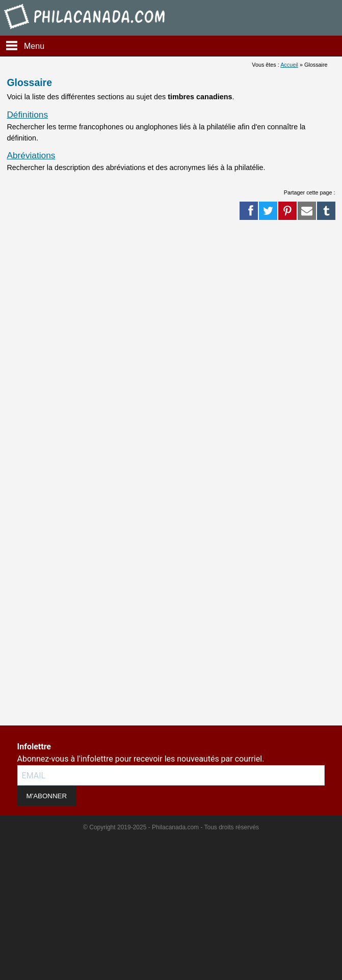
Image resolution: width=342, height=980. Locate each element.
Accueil (289, 65)
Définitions (27, 115)
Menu (34, 46)
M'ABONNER (47, 796)
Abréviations (31, 155)
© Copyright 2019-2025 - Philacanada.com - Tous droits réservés (171, 827)
